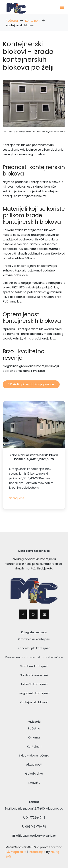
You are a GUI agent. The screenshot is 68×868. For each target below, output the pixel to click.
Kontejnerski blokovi (34, 702)
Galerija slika (34, 774)
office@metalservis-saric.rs (34, 836)
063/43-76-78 (34, 827)
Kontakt (34, 783)
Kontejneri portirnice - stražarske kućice (34, 657)
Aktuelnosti (34, 765)
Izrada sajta (37, 852)
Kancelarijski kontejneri (34, 648)
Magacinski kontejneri (34, 693)
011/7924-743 (34, 818)
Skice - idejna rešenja (34, 756)
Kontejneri (33, 21)
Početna (12, 21)
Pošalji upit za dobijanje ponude (31, 384)
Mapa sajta (17, 852)
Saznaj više (17, 498)
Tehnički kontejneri (34, 684)
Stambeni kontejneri (34, 666)
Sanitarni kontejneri (34, 675)
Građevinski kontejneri (34, 639)
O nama (34, 737)
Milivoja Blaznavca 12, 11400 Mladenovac (34, 809)
